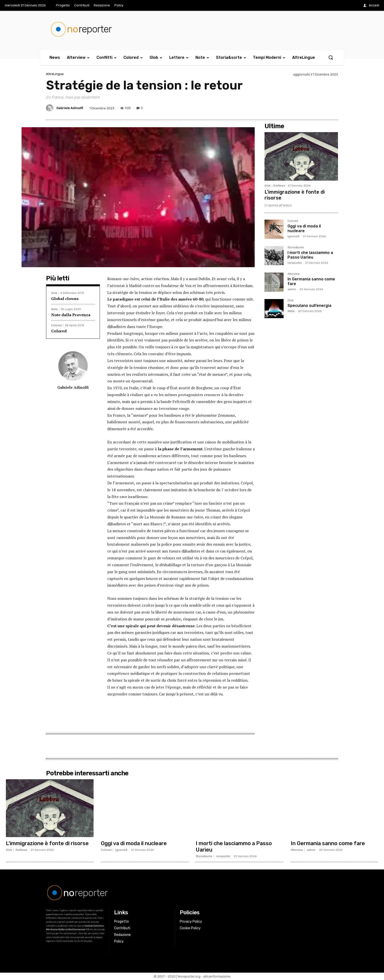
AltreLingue (55, 74)
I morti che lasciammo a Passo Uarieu (310, 255)
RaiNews (279, 186)
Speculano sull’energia (309, 306)
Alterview (294, 274)
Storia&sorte (296, 248)
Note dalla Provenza (71, 315)
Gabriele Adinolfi (70, 108)
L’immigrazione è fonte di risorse (47, 843)
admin (292, 289)
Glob (54, 293)
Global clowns (65, 299)
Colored (56, 325)
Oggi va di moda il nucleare (304, 228)
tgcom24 (294, 236)
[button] (331, 57)
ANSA (291, 311)
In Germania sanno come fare (311, 281)
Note (54, 309)
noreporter (295, 263)
